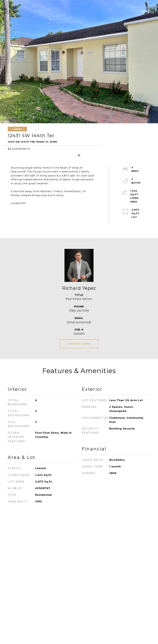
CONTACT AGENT (79, 344)
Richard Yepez (79, 288)
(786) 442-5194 (79, 311)
